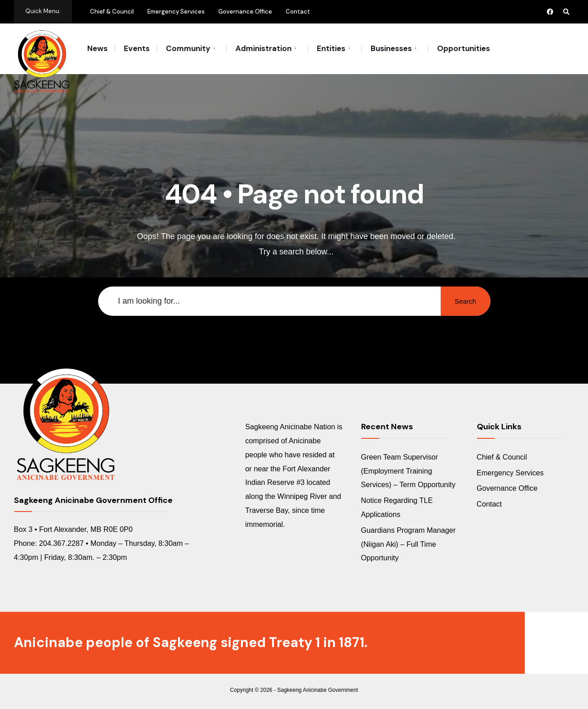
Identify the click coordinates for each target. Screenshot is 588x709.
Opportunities (463, 48)
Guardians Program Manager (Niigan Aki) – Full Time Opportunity (409, 544)
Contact (298, 12)
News (97, 48)
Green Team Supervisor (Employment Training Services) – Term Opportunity (408, 471)
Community (188, 48)
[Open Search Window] (566, 12)
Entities (331, 48)
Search (466, 301)
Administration (263, 48)
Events (137, 48)
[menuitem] (191, 48)
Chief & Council (112, 12)
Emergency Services (176, 12)
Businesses (391, 48)
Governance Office (245, 12)
